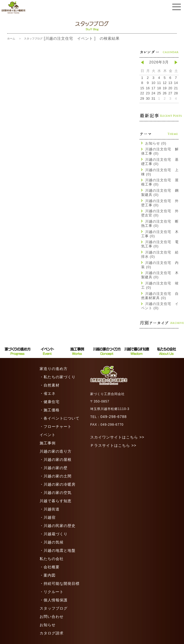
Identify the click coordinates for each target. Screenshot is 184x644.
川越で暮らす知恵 (56, 501)
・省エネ (48, 393)
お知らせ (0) (154, 143)
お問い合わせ (52, 617)
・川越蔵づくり (54, 534)
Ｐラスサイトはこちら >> (113, 445)
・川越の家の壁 (54, 468)
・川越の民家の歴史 (58, 526)
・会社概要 (50, 567)
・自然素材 (50, 385)
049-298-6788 (113, 417)
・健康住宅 (50, 402)
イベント (48, 435)
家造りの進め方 (54, 369)
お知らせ (48, 625)
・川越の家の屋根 (56, 460)
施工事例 (48, 443)
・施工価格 (50, 410)
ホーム (11, 39)
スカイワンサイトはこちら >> (117, 437)
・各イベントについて (60, 418)
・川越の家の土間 (56, 476)
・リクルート (52, 592)
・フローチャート (56, 426)
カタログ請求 (52, 633)
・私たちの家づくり (58, 377)
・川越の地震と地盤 (58, 550)
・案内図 (48, 575)
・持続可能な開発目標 (60, 583)
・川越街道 (50, 509)
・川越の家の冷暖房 (58, 484)
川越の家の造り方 (56, 451)
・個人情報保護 (54, 600)
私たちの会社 (52, 559)
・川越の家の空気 (56, 493)
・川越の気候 (52, 542)
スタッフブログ (54, 608)
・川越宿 (48, 517)
